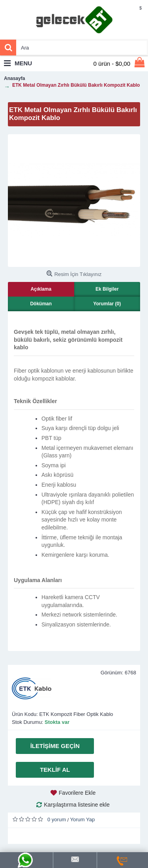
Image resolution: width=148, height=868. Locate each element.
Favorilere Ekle (77, 793)
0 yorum (57, 819)
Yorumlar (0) (107, 304)
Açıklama (41, 289)
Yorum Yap (83, 819)
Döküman (41, 304)
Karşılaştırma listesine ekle (77, 805)
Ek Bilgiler (107, 289)
